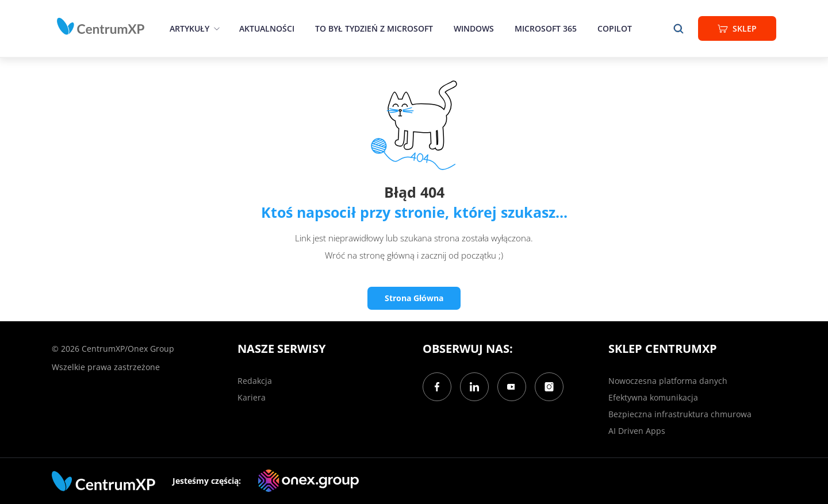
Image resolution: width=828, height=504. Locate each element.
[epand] (215, 28)
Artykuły (189, 28)
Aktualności (267, 28)
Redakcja (255, 381)
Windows (474, 28)
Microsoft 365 (546, 28)
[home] (101, 26)
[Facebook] (437, 387)
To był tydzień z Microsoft (374, 28)
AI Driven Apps (637, 431)
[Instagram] (549, 387)
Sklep (737, 28)
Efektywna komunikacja (653, 397)
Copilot (615, 28)
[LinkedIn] (474, 387)
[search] (678, 28)
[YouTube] (512, 387)
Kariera (252, 397)
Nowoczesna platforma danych (668, 381)
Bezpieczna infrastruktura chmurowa (680, 414)
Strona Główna (414, 298)
